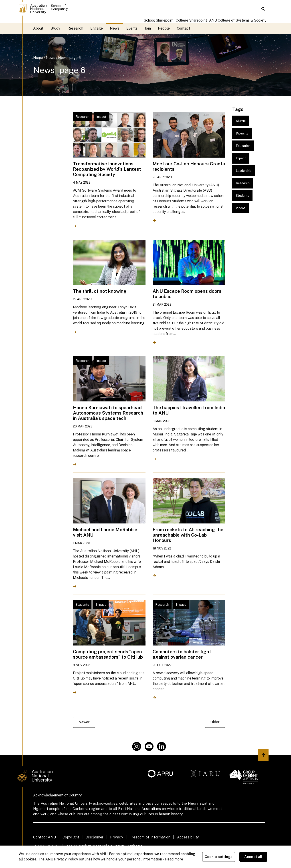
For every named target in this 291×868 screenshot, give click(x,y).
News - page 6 (69, 58)
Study (56, 28)
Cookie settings (219, 857)
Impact (241, 158)
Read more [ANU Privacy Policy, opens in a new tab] (174, 859)
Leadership (244, 171)
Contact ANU (44, 837)
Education (243, 146)
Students (242, 196)
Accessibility (188, 837)
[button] (263, 9)
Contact (184, 28)
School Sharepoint (159, 20)
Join (148, 28)
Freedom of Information (150, 837)
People (164, 28)
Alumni (241, 121)
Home (38, 58)
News (115, 28)
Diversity (242, 133)
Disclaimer (95, 837)
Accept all (253, 857)
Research (75, 28)
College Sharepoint (191, 20)
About (38, 28)
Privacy (117, 837)
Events (132, 28)
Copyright (71, 837)
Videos (241, 208)
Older (215, 722)
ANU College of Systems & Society (238, 20)
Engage (97, 28)
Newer (84, 722)
